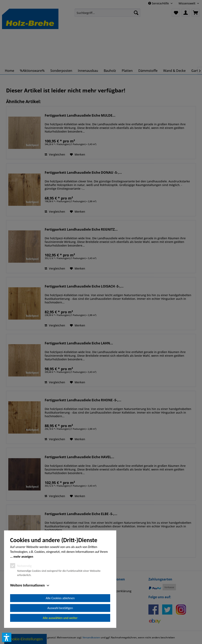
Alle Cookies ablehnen (60, 598)
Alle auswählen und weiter (60, 618)
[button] (7, 637)
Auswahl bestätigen (60, 608)
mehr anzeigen (23, 557)
